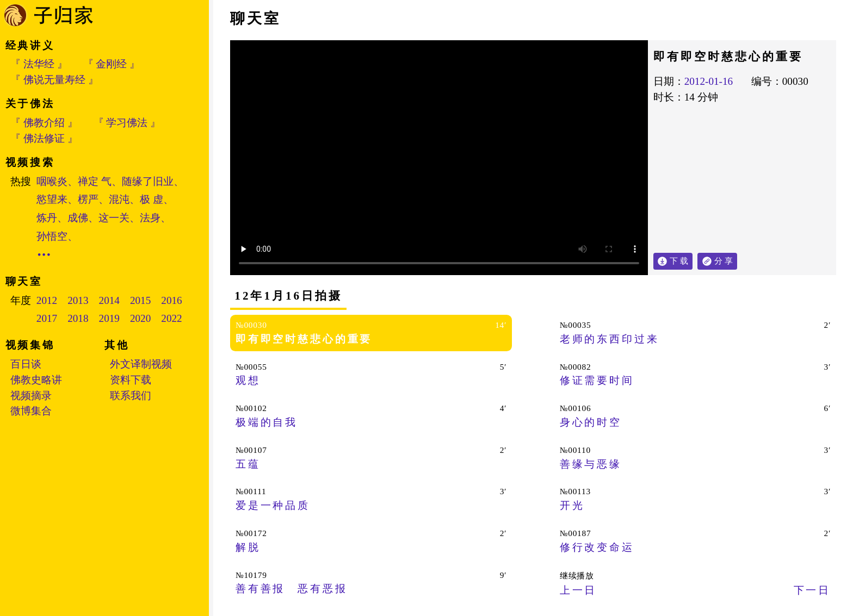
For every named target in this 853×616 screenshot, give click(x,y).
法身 (150, 218)
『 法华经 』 (39, 64)
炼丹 (47, 218)
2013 (78, 300)
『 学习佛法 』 (127, 123)
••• (45, 255)
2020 (140, 318)
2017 (47, 318)
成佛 (78, 218)
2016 (171, 300)
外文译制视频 (141, 364)
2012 (47, 300)
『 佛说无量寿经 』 (54, 80)
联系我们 (131, 396)
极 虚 (152, 199)
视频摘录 (31, 396)
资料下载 (131, 380)
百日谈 (26, 364)
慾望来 (52, 199)
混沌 (119, 199)
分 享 (726, 259)
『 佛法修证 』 (44, 138)
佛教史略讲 (36, 380)
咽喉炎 (52, 181)
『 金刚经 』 (112, 64)
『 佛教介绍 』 (44, 123)
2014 (109, 300)
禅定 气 (95, 181)
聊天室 (255, 18)
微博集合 (31, 411)
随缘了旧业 (148, 181)
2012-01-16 (709, 81)
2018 (78, 318)
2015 (140, 300)
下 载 (679, 261)
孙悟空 (52, 236)
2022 (171, 318)
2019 (109, 318)
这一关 (114, 218)
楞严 (88, 199)
